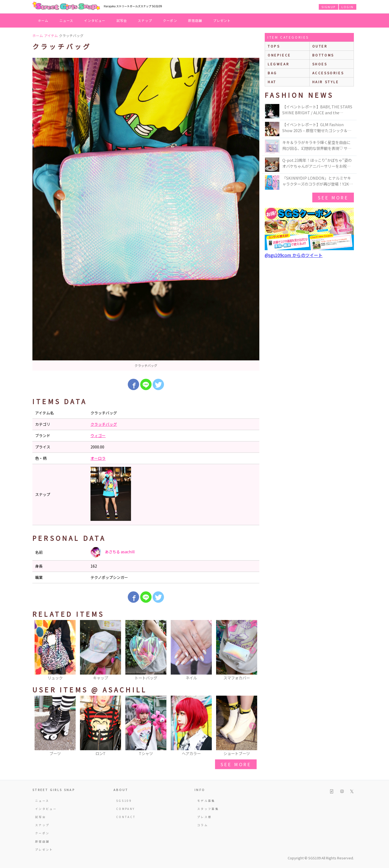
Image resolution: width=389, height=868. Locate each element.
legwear (279, 64)
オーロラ (98, 458)
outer (320, 46)
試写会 (122, 20)
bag (272, 73)
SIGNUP (328, 7)
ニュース (66, 20)
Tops (274, 46)
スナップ (145, 20)
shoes (320, 64)
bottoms (323, 55)
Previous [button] (39, 651)
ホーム (43, 20)
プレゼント (222, 20)
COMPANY (126, 809)
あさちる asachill (113, 552)
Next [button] (253, 651)
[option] (146, 214)
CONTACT (126, 817)
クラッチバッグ (104, 424)
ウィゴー (98, 435)
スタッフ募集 (208, 809)
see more (236, 764)
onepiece (279, 55)
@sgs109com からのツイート (294, 255)
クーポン (170, 20)
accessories (328, 73)
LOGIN (348, 7)
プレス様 (204, 817)
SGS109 (124, 801)
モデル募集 (206, 801)
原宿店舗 (195, 20)
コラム (203, 825)
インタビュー (95, 20)
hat (272, 82)
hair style (326, 82)
